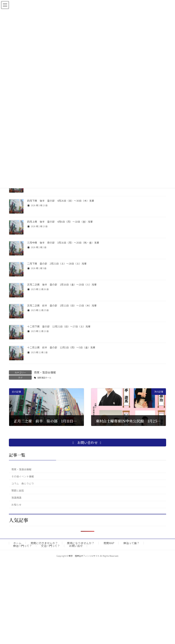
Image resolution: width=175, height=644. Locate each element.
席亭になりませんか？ (81, 543)
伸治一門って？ (22, 546)
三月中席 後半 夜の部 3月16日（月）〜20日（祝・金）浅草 (63, 243)
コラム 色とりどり (23, 483)
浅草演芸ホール (44, 378)
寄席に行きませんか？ (44, 543)
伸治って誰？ (131, 543)
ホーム (17, 543)
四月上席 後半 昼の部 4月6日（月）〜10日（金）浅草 (60, 222)
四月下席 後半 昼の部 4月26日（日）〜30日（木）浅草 (61, 201)
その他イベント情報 (23, 476)
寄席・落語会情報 (45, 372)
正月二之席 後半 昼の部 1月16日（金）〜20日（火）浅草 (62, 285)
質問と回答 (18, 490)
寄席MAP (109, 543)
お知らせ (16, 504)
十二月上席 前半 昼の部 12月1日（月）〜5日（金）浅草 (61, 347)
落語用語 (16, 497)
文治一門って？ (50, 546)
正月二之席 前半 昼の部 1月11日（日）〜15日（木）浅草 (62, 305)
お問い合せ (76, 546)
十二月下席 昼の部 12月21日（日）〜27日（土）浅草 (59, 326)
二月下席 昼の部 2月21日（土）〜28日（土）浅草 (57, 264)
